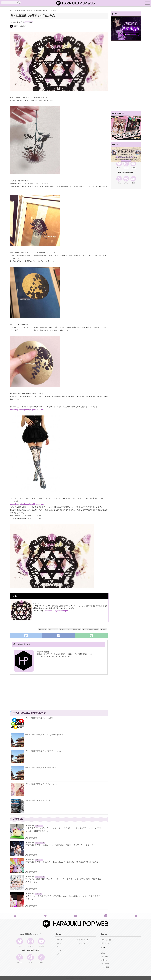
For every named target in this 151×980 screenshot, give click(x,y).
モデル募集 (105, 967)
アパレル (38, 894)
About (103, 953)
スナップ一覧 (106, 940)
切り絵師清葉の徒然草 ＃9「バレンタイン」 (42, 784)
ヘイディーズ (65, 629)
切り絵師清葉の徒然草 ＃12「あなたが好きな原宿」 (45, 735)
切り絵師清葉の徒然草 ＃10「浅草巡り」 (41, 768)
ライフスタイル (83, 940)
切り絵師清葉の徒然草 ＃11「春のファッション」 (44, 751)
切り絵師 (77, 629)
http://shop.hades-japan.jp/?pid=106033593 (27, 410)
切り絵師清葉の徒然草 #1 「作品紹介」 (40, 718)
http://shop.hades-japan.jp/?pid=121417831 (27, 504)
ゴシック (54, 629)
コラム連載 (29, 22)
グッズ (59, 950)
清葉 (104, 629)
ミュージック (40, 843)
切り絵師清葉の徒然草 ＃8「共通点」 (40, 800)
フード (59, 947)
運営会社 (105, 957)
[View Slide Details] (126, 40)
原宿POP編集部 (20, 26)
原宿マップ (105, 943)
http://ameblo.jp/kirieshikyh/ (56, 611)
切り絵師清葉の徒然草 (91, 629)
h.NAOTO (43, 629)
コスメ (59, 943)
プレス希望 (105, 964)
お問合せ (105, 960)
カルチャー (39, 826)
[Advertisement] (34, 694)
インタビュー (82, 943)
